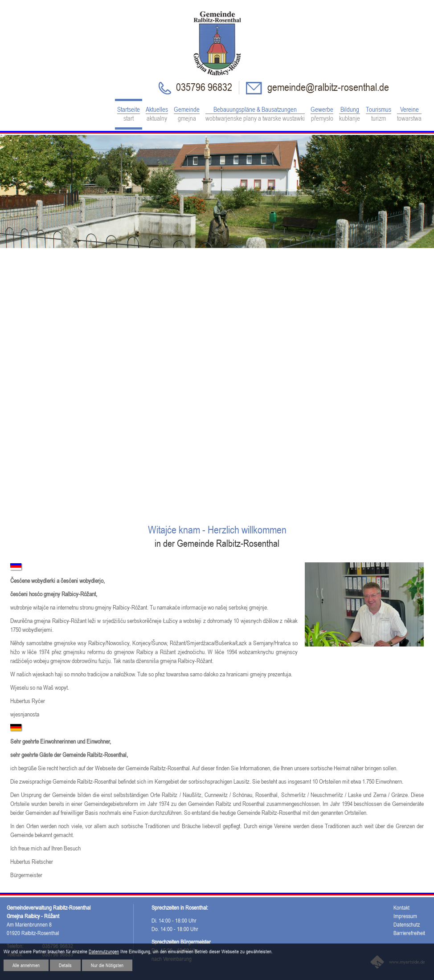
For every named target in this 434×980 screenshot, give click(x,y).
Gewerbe (322, 114)
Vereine (409, 114)
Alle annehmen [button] (26, 965)
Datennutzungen (104, 952)
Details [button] (65, 965)
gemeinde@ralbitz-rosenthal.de (327, 87)
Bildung (350, 114)
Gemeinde (187, 114)
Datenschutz (407, 925)
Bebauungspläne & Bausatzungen (255, 114)
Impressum (405, 916)
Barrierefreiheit (409, 933)
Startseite (129, 114)
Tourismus (379, 114)
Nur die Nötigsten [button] (107, 965)
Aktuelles (157, 114)
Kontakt (401, 908)
